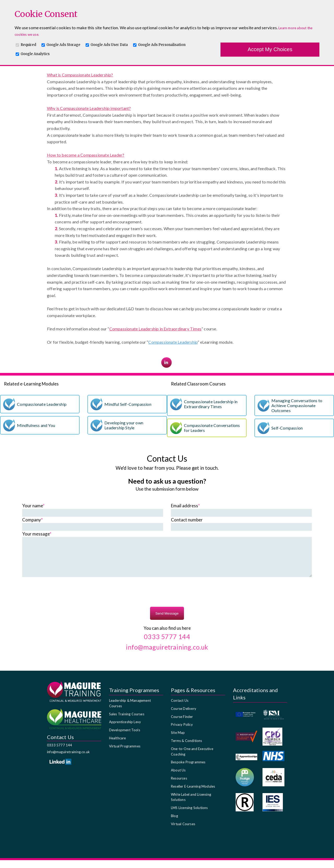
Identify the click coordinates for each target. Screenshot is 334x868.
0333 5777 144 (60, 753)
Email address (185, 506)
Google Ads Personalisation (162, 45)
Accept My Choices (270, 49)
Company (32, 520)
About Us (178, 778)
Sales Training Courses (127, 722)
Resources (179, 786)
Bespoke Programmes (188, 770)
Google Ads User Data (109, 45)
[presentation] (167, 601)
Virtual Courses (183, 832)
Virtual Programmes (125, 754)
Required (28, 45)
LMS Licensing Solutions (189, 816)
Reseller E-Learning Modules (193, 794)
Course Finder (182, 724)
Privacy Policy (182, 732)
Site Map (178, 740)
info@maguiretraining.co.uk (68, 760)
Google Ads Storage (63, 45)
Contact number (187, 520)
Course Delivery (184, 716)
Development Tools (125, 738)
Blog (174, 824)
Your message (37, 534)
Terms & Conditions (187, 748)
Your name (33, 506)
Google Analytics (35, 54)
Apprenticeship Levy (125, 730)
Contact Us (180, 708)
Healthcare (118, 746)
